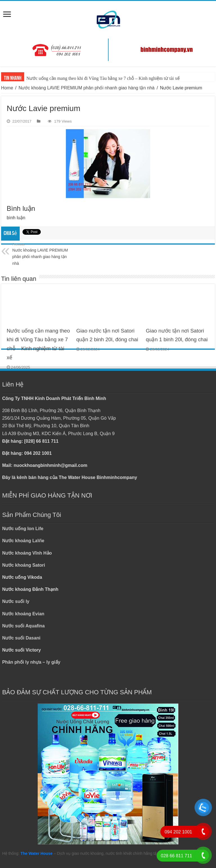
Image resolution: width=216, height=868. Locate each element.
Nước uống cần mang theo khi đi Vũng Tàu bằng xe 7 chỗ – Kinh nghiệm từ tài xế (103, 78)
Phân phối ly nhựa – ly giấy (31, 662)
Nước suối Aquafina (23, 626)
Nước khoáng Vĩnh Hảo (27, 553)
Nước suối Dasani (21, 638)
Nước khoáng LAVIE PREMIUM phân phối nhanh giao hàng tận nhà (87, 88)
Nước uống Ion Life (23, 529)
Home (7, 88)
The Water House (37, 853)
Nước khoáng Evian (23, 614)
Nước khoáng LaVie (23, 541)
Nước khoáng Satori (24, 565)
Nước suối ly (16, 601)
